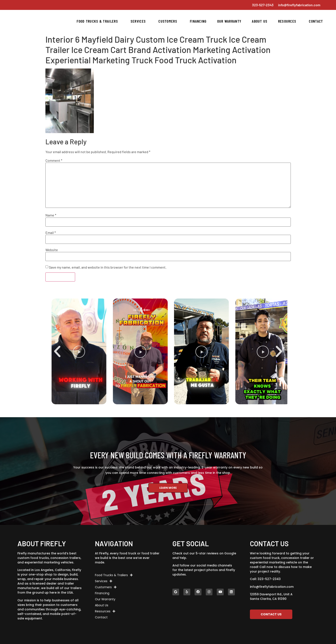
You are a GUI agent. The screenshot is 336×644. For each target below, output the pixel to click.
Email (51, 233)
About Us (260, 21)
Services (139, 21)
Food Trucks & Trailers (98, 21)
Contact (316, 21)
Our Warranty (229, 21)
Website (52, 250)
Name (51, 215)
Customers (169, 21)
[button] (57, 352)
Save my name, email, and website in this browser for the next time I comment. (108, 267)
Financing (198, 21)
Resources (288, 21)
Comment (54, 160)
